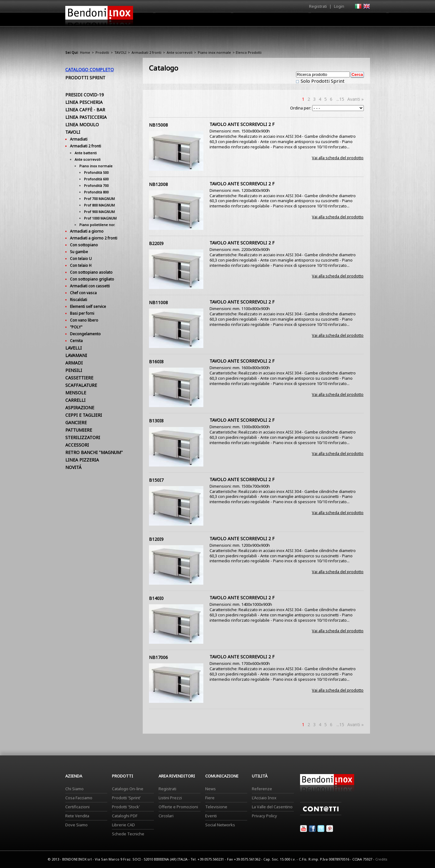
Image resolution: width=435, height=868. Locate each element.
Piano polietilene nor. (97, 225)
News (211, 789)
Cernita (76, 341)
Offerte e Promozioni (178, 807)
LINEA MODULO (82, 125)
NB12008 (158, 184)
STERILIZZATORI (83, 437)
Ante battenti (86, 153)
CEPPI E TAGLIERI (84, 415)
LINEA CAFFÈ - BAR (85, 110)
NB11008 (158, 302)
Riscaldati (79, 300)
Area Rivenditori (266, 21)
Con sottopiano (84, 245)
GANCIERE (76, 422)
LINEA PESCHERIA (84, 102)
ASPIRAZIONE (80, 408)
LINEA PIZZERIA (82, 460)
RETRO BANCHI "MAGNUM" (94, 452)
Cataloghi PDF (125, 816)
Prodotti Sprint (85, 78)
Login (339, 6)
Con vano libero (84, 320)
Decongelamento (85, 334)
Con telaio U (81, 259)
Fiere (210, 798)
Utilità (338, 21)
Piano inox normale (214, 52)
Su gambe (79, 252)
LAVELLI (74, 348)
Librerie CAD (123, 825)
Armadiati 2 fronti (146, 52)
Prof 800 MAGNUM (99, 205)
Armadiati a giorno (87, 231)
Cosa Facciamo (79, 798)
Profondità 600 (96, 179)
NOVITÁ (73, 467)
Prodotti (232, 21)
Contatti (361, 19)
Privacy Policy (264, 816)
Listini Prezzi (170, 798)
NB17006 (158, 657)
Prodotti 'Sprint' (126, 798)
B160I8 (156, 362)
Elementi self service (88, 306)
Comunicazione (307, 21)
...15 (340, 99)
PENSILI (74, 370)
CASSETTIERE (79, 378)
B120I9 (156, 539)
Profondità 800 (96, 192)
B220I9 (156, 243)
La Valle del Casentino (272, 807)
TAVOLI (120, 52)
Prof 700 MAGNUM (99, 199)
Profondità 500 (96, 172)
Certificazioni (77, 807)
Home (183, 19)
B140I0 (156, 598)
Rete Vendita (77, 816)
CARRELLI (75, 400)
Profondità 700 (96, 186)
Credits (381, 859)
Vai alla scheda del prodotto (338, 158)
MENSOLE (76, 393)
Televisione (216, 807)
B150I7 (156, 480)
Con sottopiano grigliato (92, 279)
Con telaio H (81, 265)
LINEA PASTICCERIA (86, 117)
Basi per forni (82, 313)
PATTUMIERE (79, 430)
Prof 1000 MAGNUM (100, 218)
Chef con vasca (83, 293)
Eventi (211, 816)
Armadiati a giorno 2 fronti (94, 238)
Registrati (318, 6)
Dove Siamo (76, 825)
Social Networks (220, 825)
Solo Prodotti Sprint (322, 81)
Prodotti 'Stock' (126, 807)
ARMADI (74, 363)
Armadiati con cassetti (90, 286)
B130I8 (156, 421)
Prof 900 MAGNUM (99, 212)
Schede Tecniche (128, 834)
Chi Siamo (74, 789)
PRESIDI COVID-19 (85, 95)
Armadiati (79, 139)
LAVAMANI (76, 355)
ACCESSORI (77, 445)
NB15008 (158, 125)
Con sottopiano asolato (91, 272)
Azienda (206, 21)
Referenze (262, 789)
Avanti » (356, 99)
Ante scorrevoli (180, 52)
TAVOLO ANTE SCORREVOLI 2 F (242, 124)
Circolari (166, 816)
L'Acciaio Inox (264, 798)
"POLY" (76, 327)
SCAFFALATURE (81, 385)
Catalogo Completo (90, 70)
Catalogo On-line (128, 789)
